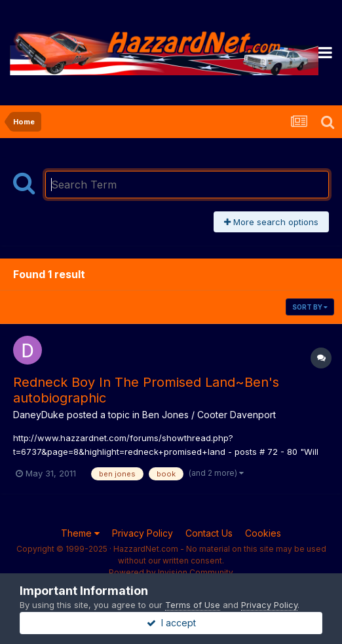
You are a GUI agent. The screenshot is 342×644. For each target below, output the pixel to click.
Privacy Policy (142, 533)
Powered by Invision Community (171, 572)
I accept (171, 623)
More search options (271, 222)
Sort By (310, 307)
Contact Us (209, 533)
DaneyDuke (39, 415)
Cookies (263, 533)
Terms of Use (193, 605)
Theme (80, 533)
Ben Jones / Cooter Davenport (209, 415)
